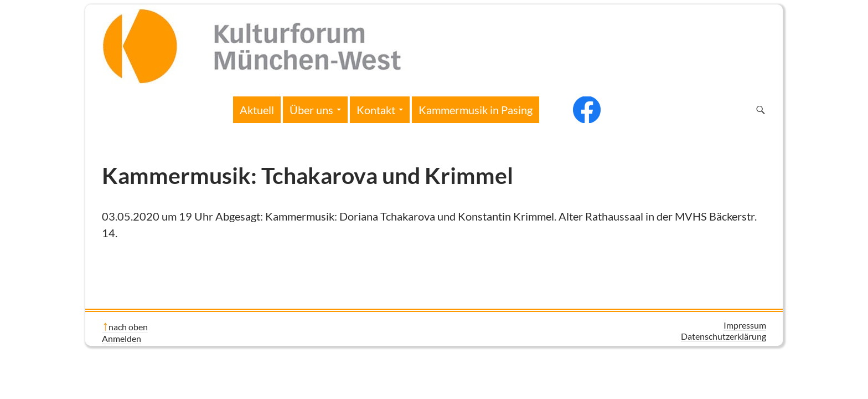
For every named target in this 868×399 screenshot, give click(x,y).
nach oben (128, 327)
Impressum (745, 325)
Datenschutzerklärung (724, 336)
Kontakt (376, 110)
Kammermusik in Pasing (476, 110)
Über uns (311, 110)
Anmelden (122, 338)
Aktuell (257, 110)
